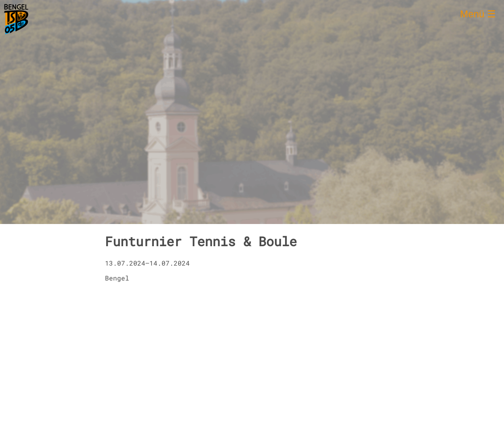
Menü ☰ (478, 14)
